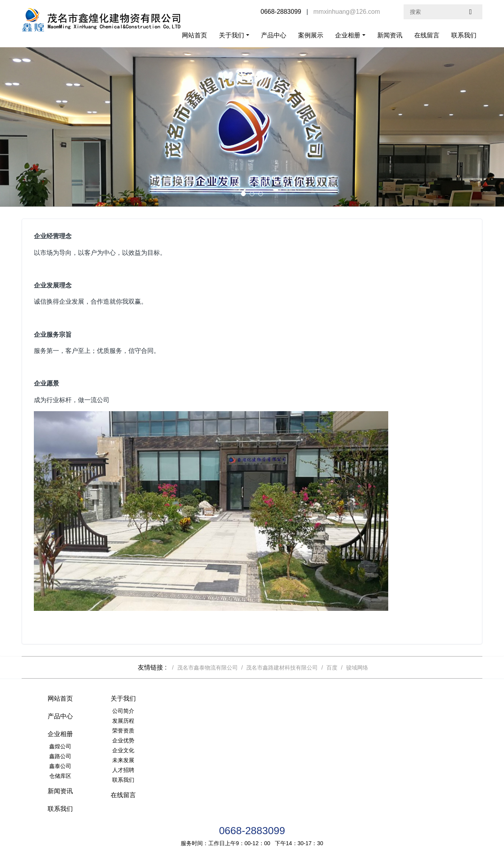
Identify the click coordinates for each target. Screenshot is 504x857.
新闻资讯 (390, 35)
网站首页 (195, 35)
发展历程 (137, 721)
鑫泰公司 (291, 731)
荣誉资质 (137, 731)
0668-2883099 (252, 793)
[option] (252, 127)
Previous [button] (4, 127)
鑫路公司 (291, 721)
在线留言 (427, 35)
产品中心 (274, 35)
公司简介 (137, 711)
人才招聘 (137, 770)
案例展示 (311, 35)
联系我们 (464, 35)
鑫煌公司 (291, 711)
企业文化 (137, 750)
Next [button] (500, 127)
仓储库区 (291, 740)
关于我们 (232, 35)
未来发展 (137, 760)
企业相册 (348, 35)
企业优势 (137, 740)
